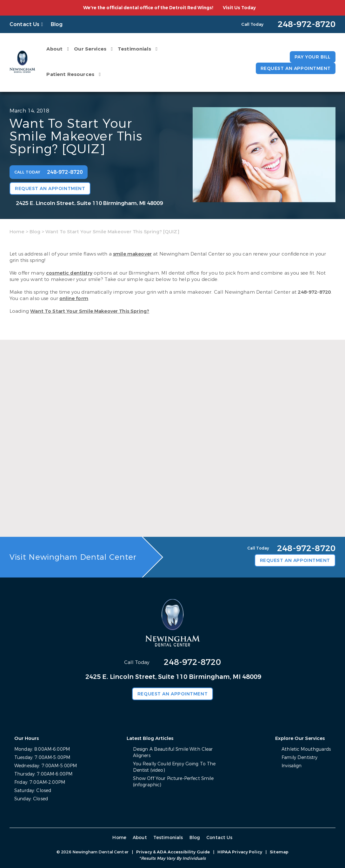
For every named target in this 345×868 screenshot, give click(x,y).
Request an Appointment (296, 68)
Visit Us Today (239, 8)
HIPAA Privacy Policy (240, 852)
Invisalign (292, 766)
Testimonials (134, 49)
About (54, 49)
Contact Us (25, 24)
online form (74, 298)
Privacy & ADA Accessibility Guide (173, 852)
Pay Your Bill (313, 57)
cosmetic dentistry (69, 273)
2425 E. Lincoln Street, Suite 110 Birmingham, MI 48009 (89, 203)
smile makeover (132, 254)
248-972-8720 (314, 292)
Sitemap (279, 852)
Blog (57, 24)
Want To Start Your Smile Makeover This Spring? (90, 311)
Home (17, 232)
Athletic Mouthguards (306, 749)
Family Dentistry (299, 758)
